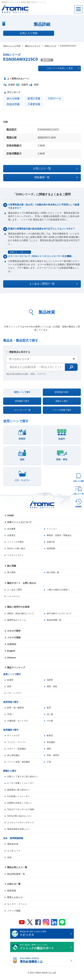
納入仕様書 (13, 98)
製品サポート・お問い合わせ (22, 584)
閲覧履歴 (78, 507)
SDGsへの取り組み (17, 549)
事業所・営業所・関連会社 (60, 536)
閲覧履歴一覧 (56, 177)
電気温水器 (13, 848)
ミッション (52, 529)
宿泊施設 (51, 744)
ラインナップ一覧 (22, 410)
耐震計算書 (34, 98)
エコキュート (14, 855)
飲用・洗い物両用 (16, 709)
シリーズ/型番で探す (62, 410)
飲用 (49, 709)
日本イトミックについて (19, 522)
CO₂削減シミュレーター (19, 800)
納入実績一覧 (53, 573)
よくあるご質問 (15, 591)
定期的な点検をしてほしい (21, 806)
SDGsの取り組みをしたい (20, 820)
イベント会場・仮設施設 (19, 765)
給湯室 (10, 681)
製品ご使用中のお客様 (18, 608)
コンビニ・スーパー (17, 744)
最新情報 (12, 895)
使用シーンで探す (22, 392)
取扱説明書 (13, 104)
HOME (10, 515)
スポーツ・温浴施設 (17, 751)
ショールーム (14, 597)
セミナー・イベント (17, 908)
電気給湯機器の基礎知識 (45, 965)
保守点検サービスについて (60, 615)
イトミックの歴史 (16, 542)
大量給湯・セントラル (18, 723)
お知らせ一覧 (14, 888)
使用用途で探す (62, 392)
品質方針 (51, 542)
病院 (49, 751)
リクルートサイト (16, 556)
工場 (49, 765)
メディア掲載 (14, 915)
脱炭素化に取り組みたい (19, 793)
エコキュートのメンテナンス (22, 826)
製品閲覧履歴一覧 (16, 878)
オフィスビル (14, 738)
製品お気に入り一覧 (17, 871)
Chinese (11, 659)
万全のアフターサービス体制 (22, 813)
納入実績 (12, 566)
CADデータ (55, 98)
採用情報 (51, 549)
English (11, 652)
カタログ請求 (14, 632)
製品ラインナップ (16, 669)
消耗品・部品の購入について (22, 615)
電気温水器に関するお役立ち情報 (45, 938)
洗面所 (50, 681)
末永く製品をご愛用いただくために (45, 951)
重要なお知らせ (15, 901)
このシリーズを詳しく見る (63, 68)
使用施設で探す (22, 401)
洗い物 (50, 716)
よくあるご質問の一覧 (53, 284)
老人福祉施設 (14, 758)
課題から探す (62, 401)
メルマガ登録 (14, 639)
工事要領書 (34, 104)
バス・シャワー (15, 695)
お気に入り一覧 (78, 494)
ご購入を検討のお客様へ (59, 591)
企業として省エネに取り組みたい (24, 779)
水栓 (9, 861)
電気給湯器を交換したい (19, 833)
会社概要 (12, 529)
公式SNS (12, 645)
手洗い (10, 716)
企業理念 (12, 536)
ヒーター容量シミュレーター (22, 786)
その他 (50, 723)
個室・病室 (52, 688)
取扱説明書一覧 (55, 621)
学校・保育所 (53, 758)
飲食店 (50, 738)
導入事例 (12, 573)
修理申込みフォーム (17, 621)
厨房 (9, 688)
